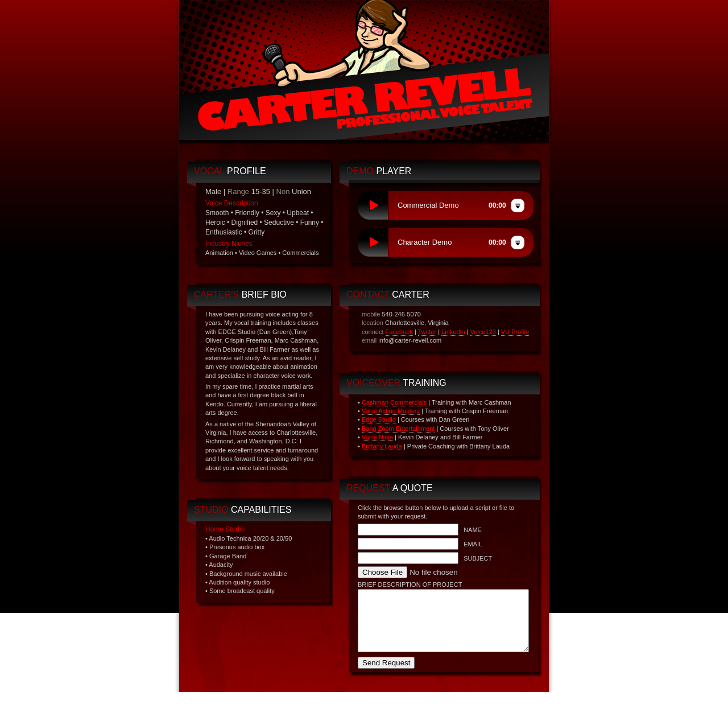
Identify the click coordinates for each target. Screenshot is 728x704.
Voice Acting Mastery (391, 411)
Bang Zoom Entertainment (398, 429)
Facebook (399, 332)
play (373, 205)
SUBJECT (475, 558)
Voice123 (483, 332)
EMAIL (470, 544)
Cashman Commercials (394, 402)
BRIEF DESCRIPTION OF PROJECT (410, 584)
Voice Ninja (377, 437)
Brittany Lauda (382, 446)
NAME (470, 530)
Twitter (427, 332)
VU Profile (515, 332)
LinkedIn (453, 332)
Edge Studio (379, 419)
